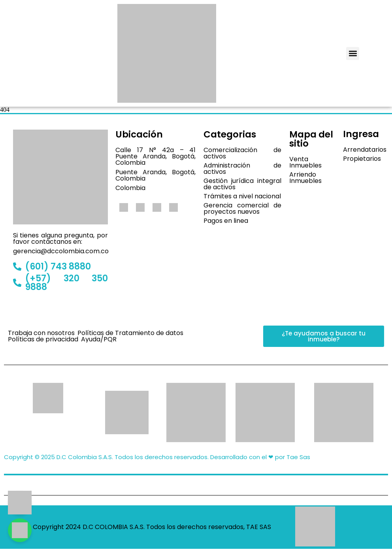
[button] (353, 54)
